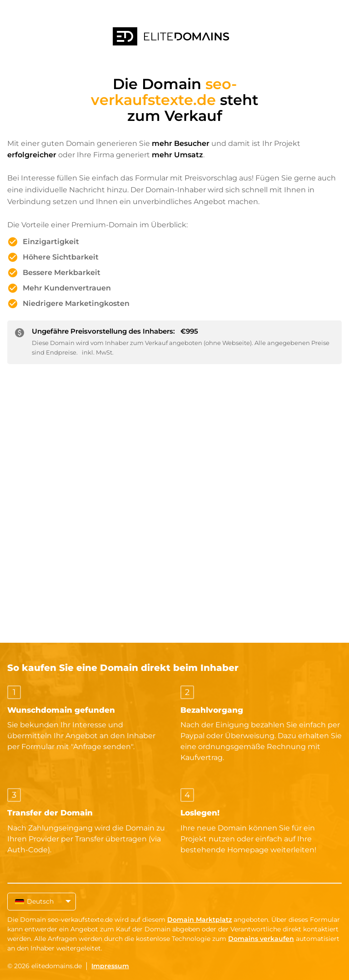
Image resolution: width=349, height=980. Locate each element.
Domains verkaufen (261, 939)
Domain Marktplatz (199, 920)
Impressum (110, 966)
